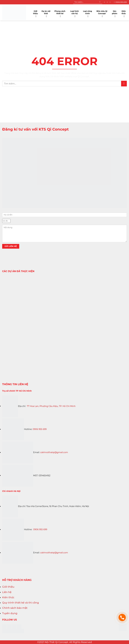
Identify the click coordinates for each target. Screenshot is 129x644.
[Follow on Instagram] (108, 2)
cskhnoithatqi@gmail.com (54, 452)
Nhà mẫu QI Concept (102, 13)
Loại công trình (88, 13)
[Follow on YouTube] (111, 2)
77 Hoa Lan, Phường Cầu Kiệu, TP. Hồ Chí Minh (51, 406)
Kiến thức (124, 13)
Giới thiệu (36, 13)
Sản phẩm (115, 13)
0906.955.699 (120, 2)
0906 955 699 (40, 429)
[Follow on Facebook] (105, 2)
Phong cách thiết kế (60, 13)
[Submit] (100, 2)
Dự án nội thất (46, 13)
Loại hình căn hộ (75, 13)
